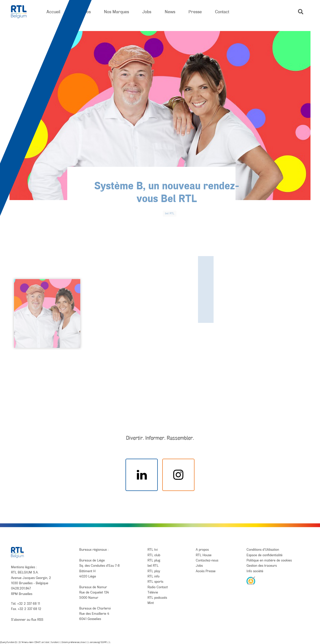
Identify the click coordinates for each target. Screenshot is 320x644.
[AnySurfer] (251, 580)
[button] (301, 12)
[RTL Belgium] (22, 12)
